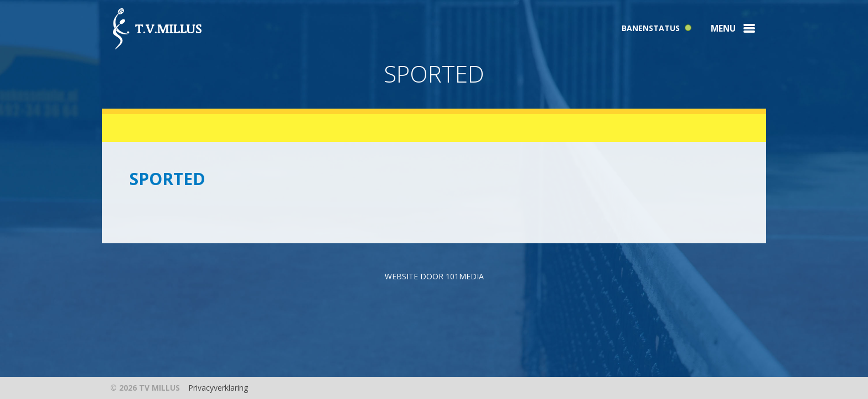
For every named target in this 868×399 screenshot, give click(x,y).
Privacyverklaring (218, 388)
